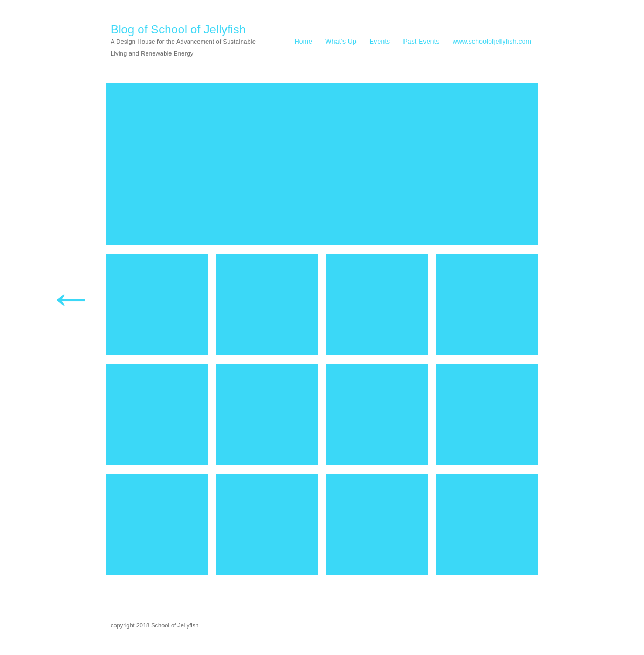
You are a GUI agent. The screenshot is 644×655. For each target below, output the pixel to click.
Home (303, 42)
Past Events (421, 42)
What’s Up (341, 42)
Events (380, 42)
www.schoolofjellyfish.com (492, 42)
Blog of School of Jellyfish (178, 29)
